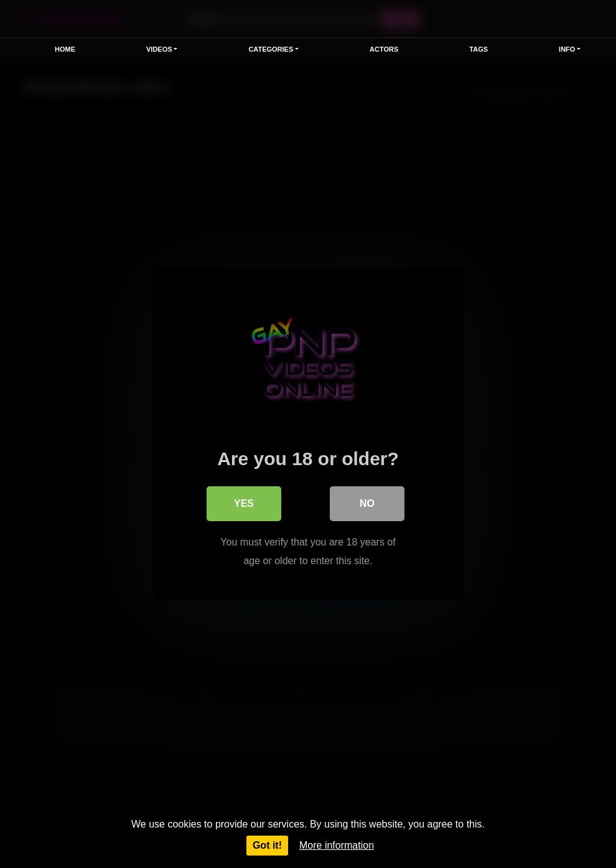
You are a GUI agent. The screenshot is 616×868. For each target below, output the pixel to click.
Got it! (267, 845)
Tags (478, 49)
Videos (159, 49)
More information (337, 845)
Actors (384, 49)
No (367, 503)
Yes (244, 503)
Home (65, 49)
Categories (271, 49)
